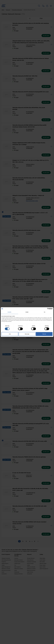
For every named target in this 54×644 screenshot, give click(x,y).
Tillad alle (44, 334)
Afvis (10, 334)
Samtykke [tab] (9, 312)
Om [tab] (45, 312)
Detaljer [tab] (27, 312)
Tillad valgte (27, 334)
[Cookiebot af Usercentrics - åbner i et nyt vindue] (45, 309)
